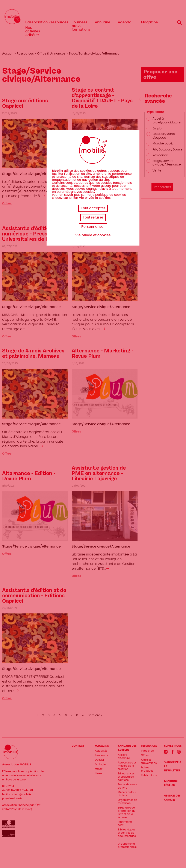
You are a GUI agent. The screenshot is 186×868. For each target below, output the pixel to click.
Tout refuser (93, 217)
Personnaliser (93, 227)
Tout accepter (93, 208)
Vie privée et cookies (93, 235)
